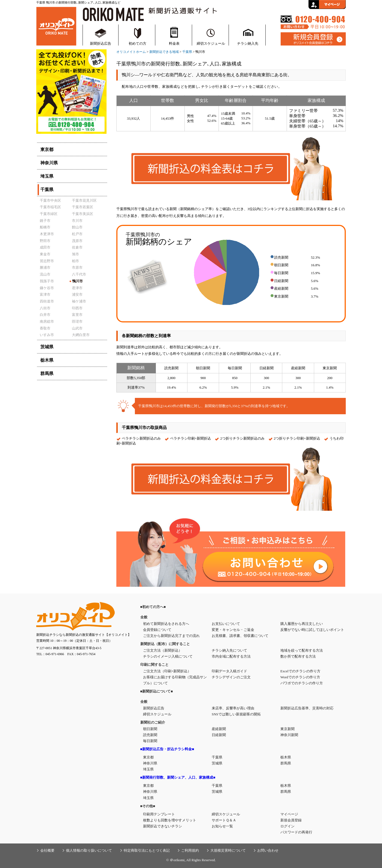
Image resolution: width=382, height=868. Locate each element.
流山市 (45, 274)
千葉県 (187, 52)
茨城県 (217, 763)
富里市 (77, 315)
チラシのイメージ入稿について (168, 656)
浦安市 (77, 294)
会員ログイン (327, 4)
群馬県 (286, 763)
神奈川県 (150, 763)
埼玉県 (148, 769)
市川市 (77, 221)
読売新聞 (150, 735)
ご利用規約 (190, 850)
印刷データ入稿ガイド (229, 671)
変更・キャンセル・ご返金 (233, 630)
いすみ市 (47, 335)
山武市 (77, 328)
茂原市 (77, 241)
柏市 (75, 261)
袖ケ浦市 (79, 301)
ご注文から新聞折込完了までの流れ (171, 636)
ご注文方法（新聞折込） (163, 650)
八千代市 (79, 274)
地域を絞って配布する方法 (302, 650)
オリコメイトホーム (131, 52)
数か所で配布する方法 (298, 656)
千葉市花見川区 (84, 200)
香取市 (45, 328)
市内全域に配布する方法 (231, 656)
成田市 (45, 247)
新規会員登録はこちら (313, 39)
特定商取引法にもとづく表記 (147, 850)
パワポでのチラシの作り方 (302, 683)
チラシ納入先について (229, 650)
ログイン (287, 826)
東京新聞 (287, 729)
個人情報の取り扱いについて (89, 850)
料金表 (174, 43)
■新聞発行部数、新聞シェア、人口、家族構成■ (178, 777)
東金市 (45, 254)
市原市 (77, 267)
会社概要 (47, 850)
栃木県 (286, 757)
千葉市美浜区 (83, 214)
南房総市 (47, 321)
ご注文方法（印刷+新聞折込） (167, 671)
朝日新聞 (150, 729)
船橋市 (45, 227)
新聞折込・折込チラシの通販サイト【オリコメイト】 (56, 25)
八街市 (45, 308)
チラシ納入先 (248, 43)
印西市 (77, 308)
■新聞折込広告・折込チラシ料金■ (167, 749)
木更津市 (47, 234)
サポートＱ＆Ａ (224, 820)
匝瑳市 (77, 321)
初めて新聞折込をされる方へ (166, 624)
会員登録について (157, 630)
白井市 (45, 315)
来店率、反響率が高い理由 (233, 708)
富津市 (45, 294)
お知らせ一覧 (222, 826)
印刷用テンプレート (159, 814)
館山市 (77, 227)
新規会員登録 (291, 820)
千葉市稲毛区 (50, 207)
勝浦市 (45, 267)
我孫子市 (47, 281)
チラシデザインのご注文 (231, 677)
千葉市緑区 (49, 214)
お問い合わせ (268, 850)
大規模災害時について (228, 850)
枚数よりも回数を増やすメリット (170, 820)
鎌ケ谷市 (47, 288)
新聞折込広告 (101, 43)
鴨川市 (76, 281)
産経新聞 (219, 729)
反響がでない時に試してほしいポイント (312, 630)
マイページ (289, 814)
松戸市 (77, 234)
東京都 (148, 757)
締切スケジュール (211, 43)
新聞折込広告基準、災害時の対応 (307, 708)
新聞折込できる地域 (164, 52)
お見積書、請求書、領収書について (240, 636)
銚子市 (45, 221)
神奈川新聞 (289, 735)
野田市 (45, 241)
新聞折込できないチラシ (163, 826)
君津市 (77, 288)
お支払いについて (226, 624)
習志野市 (47, 261)
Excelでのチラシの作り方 (300, 671)
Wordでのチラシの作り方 (300, 677)
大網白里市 (81, 335)
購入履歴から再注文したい (302, 624)
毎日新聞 (150, 741)
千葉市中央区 (50, 200)
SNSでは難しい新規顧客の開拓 (236, 714)
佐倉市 (77, 247)
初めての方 (137, 43)
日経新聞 (219, 735)
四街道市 (47, 301)
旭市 (75, 254)
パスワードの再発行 (296, 832)
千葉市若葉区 (83, 207)
